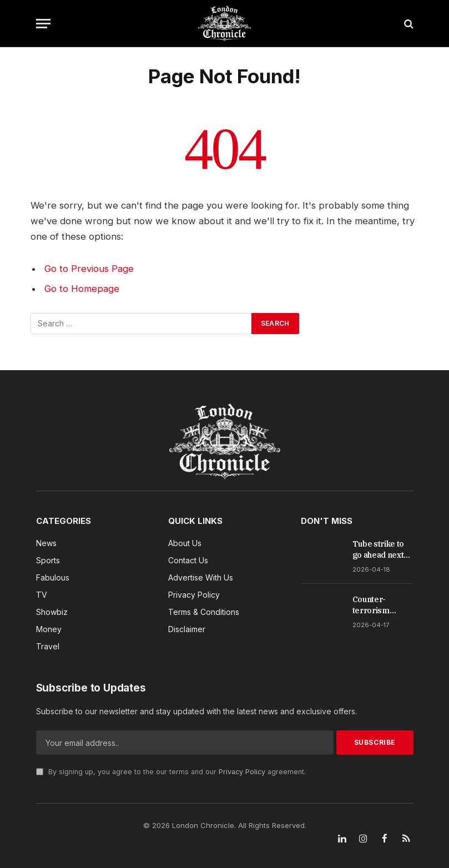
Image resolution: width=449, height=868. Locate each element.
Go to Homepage (82, 289)
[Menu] (43, 24)
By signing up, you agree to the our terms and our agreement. (171, 772)
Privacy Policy (242, 772)
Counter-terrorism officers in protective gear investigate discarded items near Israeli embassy (383, 605)
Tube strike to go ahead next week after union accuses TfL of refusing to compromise (381, 550)
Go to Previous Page (89, 269)
